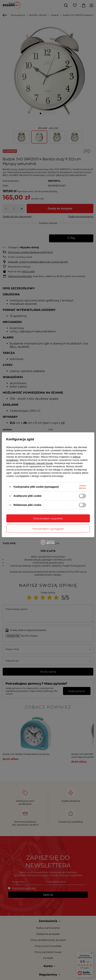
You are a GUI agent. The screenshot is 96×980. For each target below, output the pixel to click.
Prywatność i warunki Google (38, 463)
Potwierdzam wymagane (48, 529)
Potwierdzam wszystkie (48, 518)
